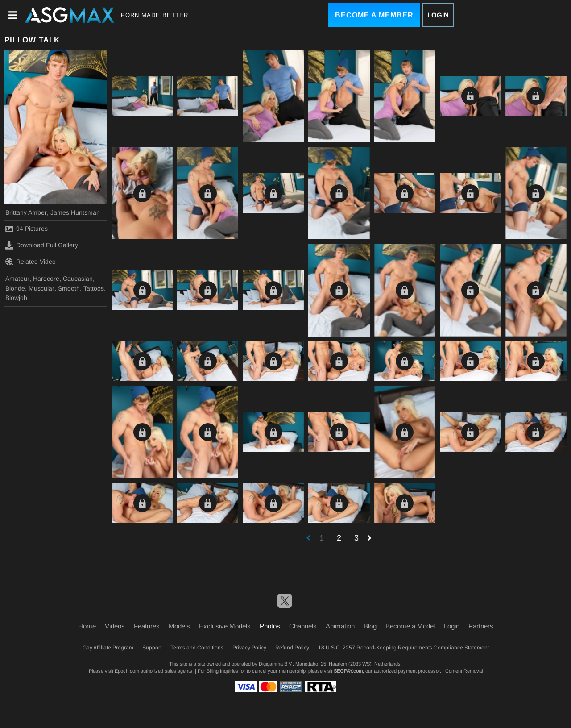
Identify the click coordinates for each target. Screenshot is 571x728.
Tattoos (94, 288)
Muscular (41, 288)
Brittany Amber (26, 212)
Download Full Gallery (42, 245)
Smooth (69, 288)
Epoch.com (127, 671)
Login (438, 15)
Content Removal (464, 671)
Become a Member (374, 15)
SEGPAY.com (348, 671)
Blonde (15, 288)
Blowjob (16, 298)
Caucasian (78, 279)
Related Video (31, 262)
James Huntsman (75, 212)
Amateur (17, 279)
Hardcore (46, 279)
